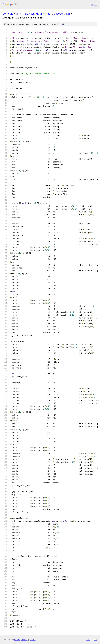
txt (88, 640)
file (61, 24)
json (95, 640)
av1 (50, 14)
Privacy (25, 640)
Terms (33, 640)
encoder (59, 14)
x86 (68, 14)
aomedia (8, 14)
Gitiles (17, 640)
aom (18, 14)
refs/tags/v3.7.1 (33, 14)
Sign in (94, 4)
